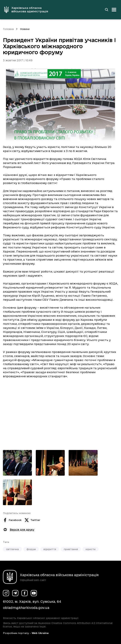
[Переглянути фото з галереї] (17, 463)
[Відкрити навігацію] (114, 10)
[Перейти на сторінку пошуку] (107, 10)
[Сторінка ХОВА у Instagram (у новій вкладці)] (6, 593)
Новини (25, 29)
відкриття (50, 549)
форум (31, 549)
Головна (8, 29)
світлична (12, 549)
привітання (71, 549)
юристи (91, 549)
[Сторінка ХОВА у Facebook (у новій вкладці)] (25, 593)
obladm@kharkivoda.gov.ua (26, 608)
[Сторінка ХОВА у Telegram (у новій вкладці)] (15, 593)
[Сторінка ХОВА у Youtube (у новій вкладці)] (34, 593)
